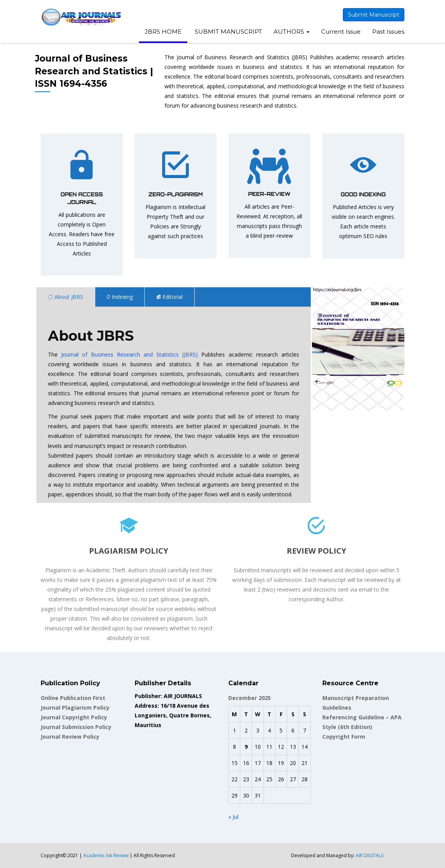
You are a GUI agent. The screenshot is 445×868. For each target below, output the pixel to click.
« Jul (233, 817)
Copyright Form (344, 737)
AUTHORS (292, 32)
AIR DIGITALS (370, 855)
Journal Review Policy (70, 737)
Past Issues (388, 32)
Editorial (169, 297)
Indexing (120, 297)
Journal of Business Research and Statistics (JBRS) (129, 354)
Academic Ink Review (106, 855)
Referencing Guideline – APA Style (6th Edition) (362, 722)
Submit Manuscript (374, 15)
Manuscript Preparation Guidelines (356, 703)
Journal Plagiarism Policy (75, 708)
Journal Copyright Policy (74, 717)
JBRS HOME (163, 32)
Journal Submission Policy (76, 727)
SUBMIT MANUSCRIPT (228, 32)
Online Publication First (73, 698)
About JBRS (66, 297)
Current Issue (341, 32)
